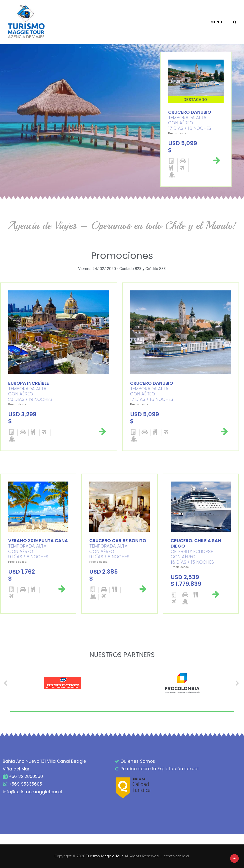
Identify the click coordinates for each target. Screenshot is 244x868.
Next (238, 683)
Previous (6, 683)
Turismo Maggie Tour (104, 856)
